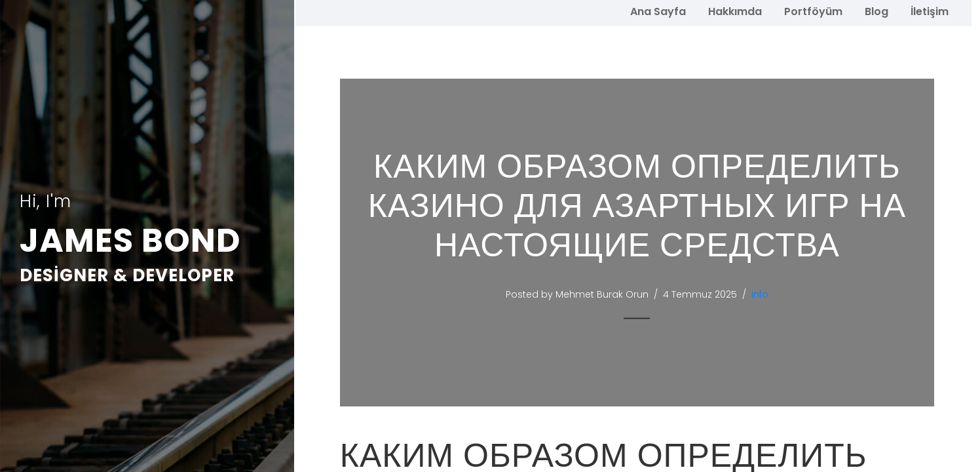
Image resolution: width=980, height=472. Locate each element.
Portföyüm (813, 11)
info (761, 294)
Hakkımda (735, 11)
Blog (876, 11)
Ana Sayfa (658, 11)
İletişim (930, 11)
